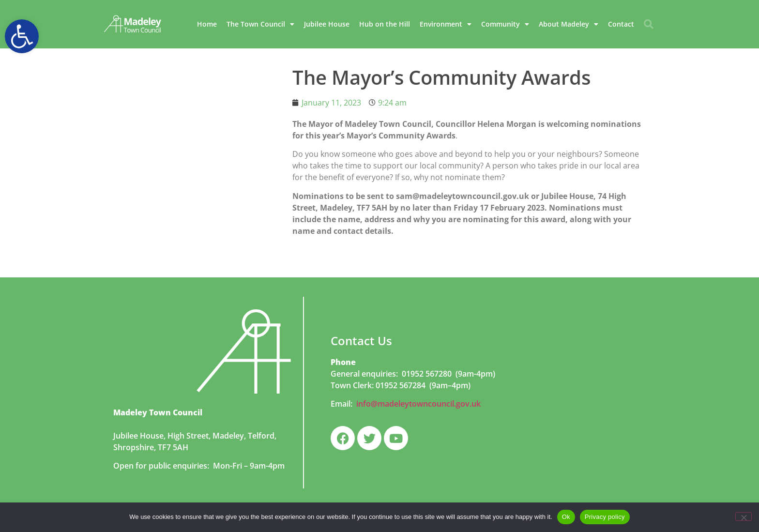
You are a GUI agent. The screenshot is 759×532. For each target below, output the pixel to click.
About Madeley (569, 24)
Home (207, 24)
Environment (446, 24)
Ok (566, 517)
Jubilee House (327, 24)
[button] (22, 36)
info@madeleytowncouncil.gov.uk (418, 404)
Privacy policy (605, 517)
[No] (744, 517)
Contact (621, 24)
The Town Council (260, 24)
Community (505, 24)
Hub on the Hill (385, 24)
